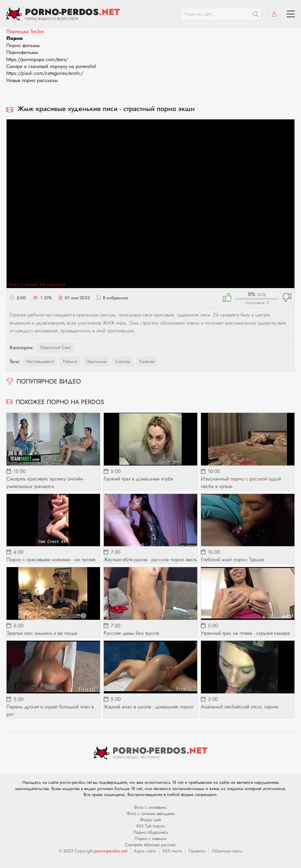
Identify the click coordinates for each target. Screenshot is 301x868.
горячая (147, 361)
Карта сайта (145, 851)
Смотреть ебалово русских (150, 845)
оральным (96, 361)
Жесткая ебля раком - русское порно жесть (150, 559)
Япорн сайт (151, 820)
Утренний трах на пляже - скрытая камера (245, 633)
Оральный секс (55, 347)
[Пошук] (256, 14)
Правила (197, 851)
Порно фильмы (23, 45)
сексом (123, 361)
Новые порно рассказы (32, 80)
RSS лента (172, 851)
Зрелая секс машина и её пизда (42, 633)
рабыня (70, 361)
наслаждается (40, 361)
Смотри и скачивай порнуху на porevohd (51, 66)
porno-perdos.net (111, 851)
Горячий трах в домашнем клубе (139, 479)
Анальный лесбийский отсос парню (240, 707)
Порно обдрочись (151, 832)
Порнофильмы (22, 52)
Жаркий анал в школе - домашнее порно (149, 707)
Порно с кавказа (151, 838)
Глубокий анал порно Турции (232, 559)
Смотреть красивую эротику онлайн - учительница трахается (46, 482)
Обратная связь (227, 851)
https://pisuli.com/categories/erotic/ (45, 73)
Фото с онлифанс (150, 807)
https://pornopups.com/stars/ (37, 59)
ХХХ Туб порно (150, 826)
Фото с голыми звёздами (151, 813)
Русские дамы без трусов (131, 633)
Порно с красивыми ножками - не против (51, 559)
